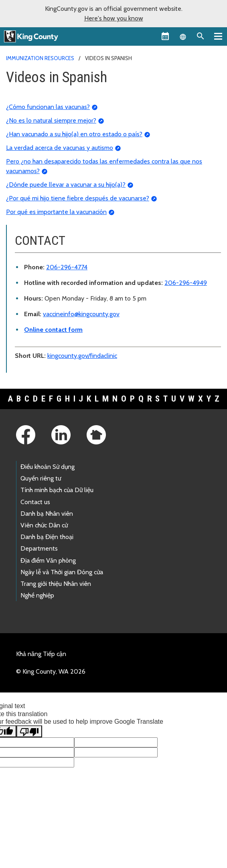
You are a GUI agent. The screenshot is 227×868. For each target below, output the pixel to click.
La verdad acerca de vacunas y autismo (60, 148)
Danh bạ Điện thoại (47, 537)
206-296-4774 (67, 267)
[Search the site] (201, 36)
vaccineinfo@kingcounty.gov (81, 314)
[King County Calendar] (165, 36)
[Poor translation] (29, 731)
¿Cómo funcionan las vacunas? (48, 107)
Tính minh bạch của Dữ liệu (57, 490)
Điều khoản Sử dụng (48, 467)
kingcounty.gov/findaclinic (82, 356)
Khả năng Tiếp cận (41, 654)
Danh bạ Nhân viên (47, 514)
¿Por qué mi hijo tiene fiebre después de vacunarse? (78, 198)
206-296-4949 (186, 283)
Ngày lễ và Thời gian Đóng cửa (62, 572)
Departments (39, 548)
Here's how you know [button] (114, 18)
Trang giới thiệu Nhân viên (56, 584)
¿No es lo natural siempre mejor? (51, 120)
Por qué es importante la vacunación (56, 212)
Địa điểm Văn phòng (48, 560)
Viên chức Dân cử (44, 525)
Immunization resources (40, 58)
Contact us (35, 502)
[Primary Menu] (218, 36)
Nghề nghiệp (37, 595)
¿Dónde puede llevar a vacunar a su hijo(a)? (66, 185)
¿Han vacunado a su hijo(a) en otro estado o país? (74, 134)
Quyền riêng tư (41, 478)
